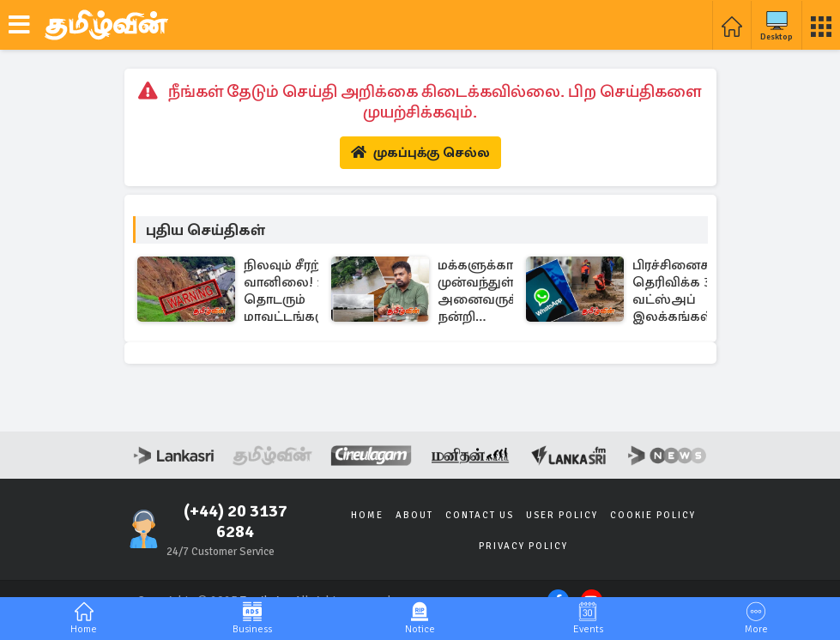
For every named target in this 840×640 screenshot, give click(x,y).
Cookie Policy (653, 515)
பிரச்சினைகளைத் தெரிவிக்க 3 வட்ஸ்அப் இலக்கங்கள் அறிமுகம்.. (690, 291)
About (414, 515)
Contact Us (480, 515)
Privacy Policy (523, 546)
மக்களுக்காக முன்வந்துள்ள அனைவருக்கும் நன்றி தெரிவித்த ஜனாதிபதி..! (489, 291)
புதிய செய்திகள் (205, 230)
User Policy (562, 515)
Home (367, 515)
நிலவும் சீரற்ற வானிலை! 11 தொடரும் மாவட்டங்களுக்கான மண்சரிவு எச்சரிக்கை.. (309, 291)
